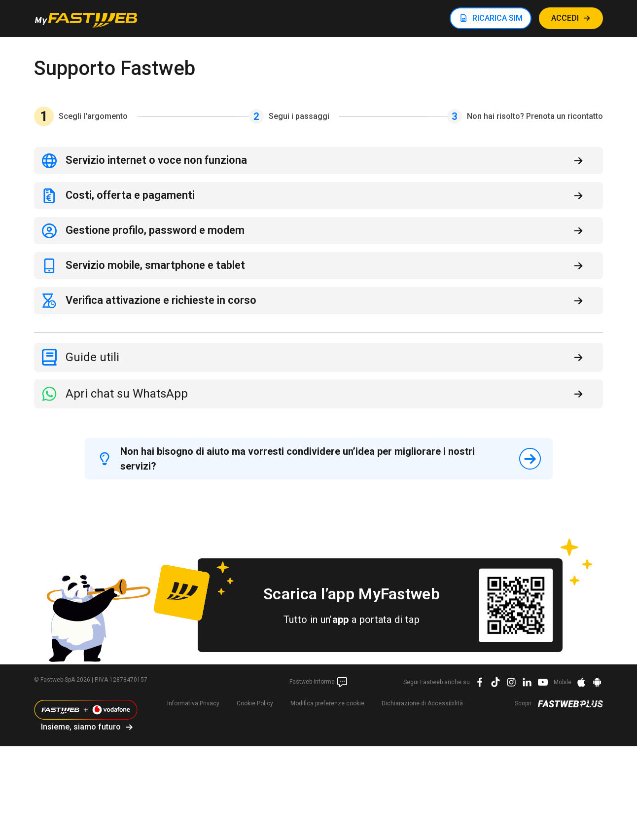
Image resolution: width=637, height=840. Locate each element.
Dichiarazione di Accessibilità (422, 703)
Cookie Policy (255, 703)
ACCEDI (565, 18)
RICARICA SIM (497, 18)
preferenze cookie (327, 703)
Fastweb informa (319, 682)
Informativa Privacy (193, 703)
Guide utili (92, 357)
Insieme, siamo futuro (81, 727)
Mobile (563, 682)
